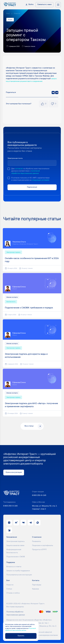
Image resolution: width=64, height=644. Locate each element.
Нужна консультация (14, 473)
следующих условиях (42, 180)
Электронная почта (15, 159)
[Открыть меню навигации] (58, 5)
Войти (31, 5)
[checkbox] (9, 169)
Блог (8, 14)
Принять (21, 636)
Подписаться (32, 187)
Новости (17, 14)
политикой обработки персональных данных (31, 174)
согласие (19, 169)
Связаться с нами (44, 5)
